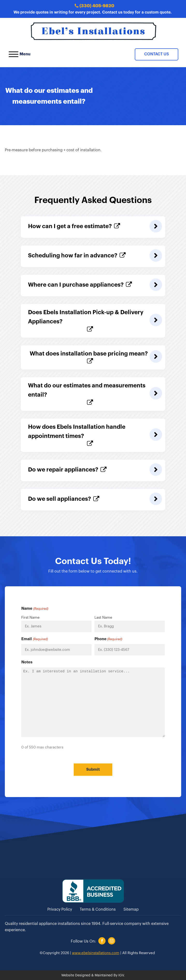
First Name (30, 618)
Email (34, 639)
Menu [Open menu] (20, 54)
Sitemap (131, 909)
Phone (108, 639)
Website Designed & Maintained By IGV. (93, 975)
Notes (27, 662)
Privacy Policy (60, 909)
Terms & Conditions (98, 909)
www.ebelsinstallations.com (96, 953)
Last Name (103, 618)
